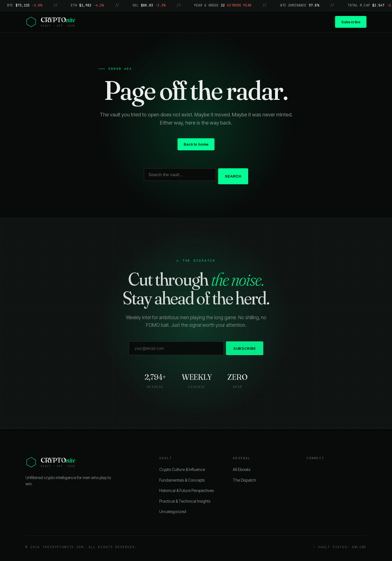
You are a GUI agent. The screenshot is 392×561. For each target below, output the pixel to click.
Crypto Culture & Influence (182, 469)
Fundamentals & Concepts (182, 480)
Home (171, 22)
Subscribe (351, 22)
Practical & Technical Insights (185, 501)
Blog (192, 22)
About (213, 22)
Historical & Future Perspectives (186, 490)
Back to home (196, 144)
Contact (237, 22)
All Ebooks (242, 469)
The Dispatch (244, 480)
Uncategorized (173, 511)
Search (233, 176)
